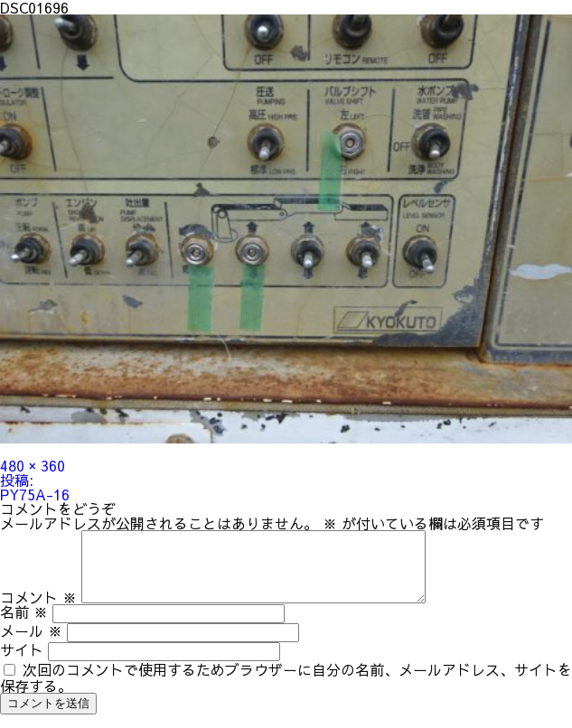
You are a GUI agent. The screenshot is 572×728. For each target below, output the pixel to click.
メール (31, 644)
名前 (24, 625)
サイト (22, 663)
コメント (38, 611)
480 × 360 (33, 465)
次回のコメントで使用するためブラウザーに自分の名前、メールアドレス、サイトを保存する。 (286, 691)
